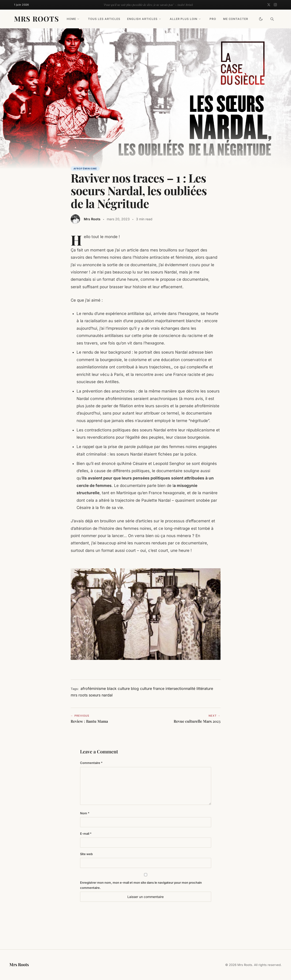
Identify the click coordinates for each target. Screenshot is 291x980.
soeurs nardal (101, 695)
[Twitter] (269, 5)
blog (135, 688)
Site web (86, 854)
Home (71, 19)
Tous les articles (104, 19)
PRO (213, 19)
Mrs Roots (37, 19)
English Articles (142, 19)
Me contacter (236, 19)
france (159, 688)
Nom (85, 813)
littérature (205, 688)
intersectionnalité (180, 688)
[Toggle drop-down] (78, 19)
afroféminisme (93, 688)
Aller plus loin (184, 19)
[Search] (272, 19)
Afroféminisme (85, 168)
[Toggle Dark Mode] (261, 19)
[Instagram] (275, 5)
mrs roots (79, 695)
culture (146, 688)
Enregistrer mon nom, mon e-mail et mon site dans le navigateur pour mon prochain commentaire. (141, 885)
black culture (118, 688)
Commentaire (91, 763)
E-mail (86, 834)
